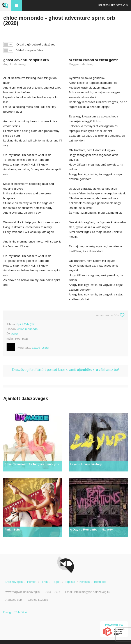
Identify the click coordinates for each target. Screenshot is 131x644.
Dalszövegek (14, 582)
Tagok (56, 582)
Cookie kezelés (38, 600)
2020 (14, 334)
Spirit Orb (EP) (26, 324)
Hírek (44, 582)
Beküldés (100, 582)
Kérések (85, 582)
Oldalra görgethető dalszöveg (36, 45)
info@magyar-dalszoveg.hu (92, 592)
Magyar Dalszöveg (5, 5)
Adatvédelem (14, 600)
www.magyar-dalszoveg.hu (23, 592)
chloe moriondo (27, 329)
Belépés (103, 5)
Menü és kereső (16, 5)
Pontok (32, 582)
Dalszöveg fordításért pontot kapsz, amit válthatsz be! (65, 370)
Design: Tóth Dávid (16, 612)
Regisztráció (119, 5)
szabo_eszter (41, 348)
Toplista (70, 582)
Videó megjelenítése (30, 50)
